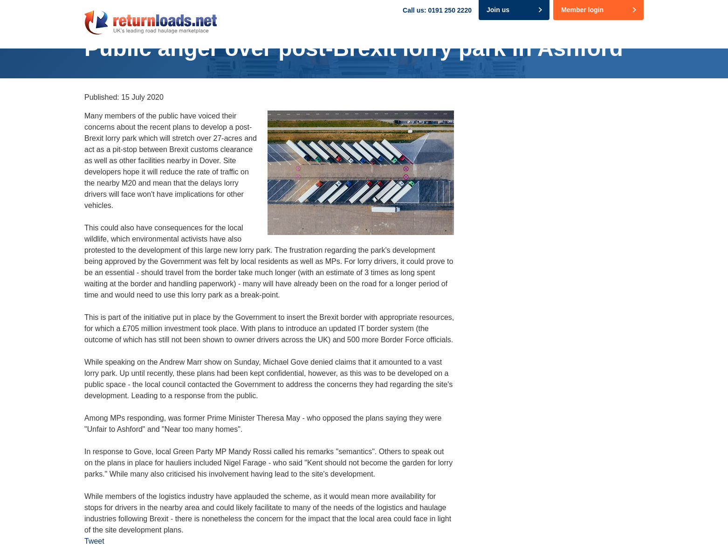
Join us (498, 10)
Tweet (94, 541)
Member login (582, 10)
